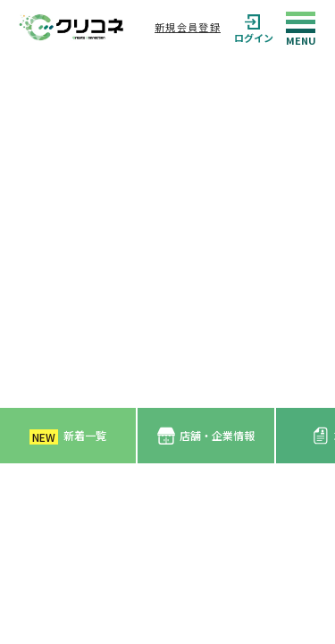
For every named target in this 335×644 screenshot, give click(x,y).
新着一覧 (68, 436)
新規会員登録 (188, 27)
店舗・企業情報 (206, 436)
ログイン (254, 27)
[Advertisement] (167, 231)
